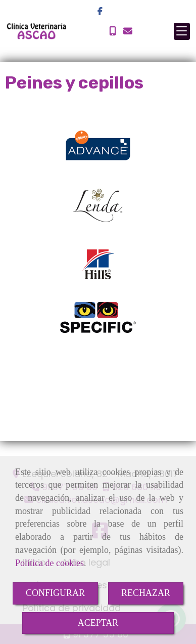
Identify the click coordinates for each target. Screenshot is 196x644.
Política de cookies (50, 563)
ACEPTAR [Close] (98, 623)
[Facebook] (100, 11)
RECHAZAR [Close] (146, 593)
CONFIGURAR (55, 593)
